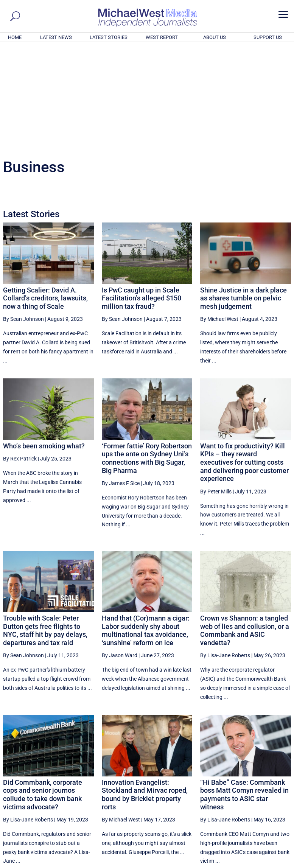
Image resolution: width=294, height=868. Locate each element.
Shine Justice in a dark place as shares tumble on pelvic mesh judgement (243, 195)
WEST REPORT (162, 37)
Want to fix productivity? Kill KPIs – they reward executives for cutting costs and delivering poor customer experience (244, 359)
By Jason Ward (120, 552)
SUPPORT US (268, 37)
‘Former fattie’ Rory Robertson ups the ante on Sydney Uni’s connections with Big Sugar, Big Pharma (147, 355)
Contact (256, 863)
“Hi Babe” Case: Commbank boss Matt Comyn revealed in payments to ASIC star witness (244, 692)
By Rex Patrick (20, 356)
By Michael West (219, 216)
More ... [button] (270, 792)
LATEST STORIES (109, 37)
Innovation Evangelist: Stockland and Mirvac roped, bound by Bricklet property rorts (145, 692)
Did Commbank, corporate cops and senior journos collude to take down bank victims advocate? (43, 692)
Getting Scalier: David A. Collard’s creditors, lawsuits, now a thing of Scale (45, 195)
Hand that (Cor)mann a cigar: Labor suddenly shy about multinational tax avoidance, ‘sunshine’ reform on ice (146, 527)
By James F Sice (121, 380)
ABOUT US (215, 37)
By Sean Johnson (23, 216)
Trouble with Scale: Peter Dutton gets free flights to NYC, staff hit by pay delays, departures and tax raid (45, 527)
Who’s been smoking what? (44, 343)
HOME (15, 37)
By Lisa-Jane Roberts (225, 552)
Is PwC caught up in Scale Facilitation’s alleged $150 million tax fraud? (142, 195)
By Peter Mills (216, 389)
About (237, 863)
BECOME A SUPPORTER (257, 821)
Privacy (278, 863)
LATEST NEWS (56, 37)
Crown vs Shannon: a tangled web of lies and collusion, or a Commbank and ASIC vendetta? (245, 527)
